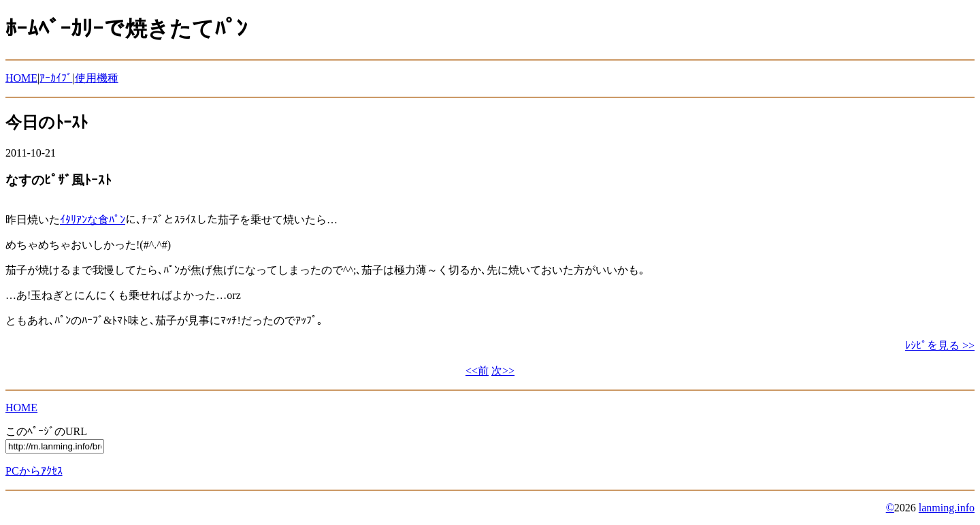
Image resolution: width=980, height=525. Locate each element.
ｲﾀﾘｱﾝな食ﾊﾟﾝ (93, 220)
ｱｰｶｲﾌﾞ (56, 78)
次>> (503, 371)
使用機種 (97, 78)
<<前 (477, 371)
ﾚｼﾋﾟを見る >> (940, 346)
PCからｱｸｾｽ (34, 471)
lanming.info (947, 508)
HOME (21, 78)
